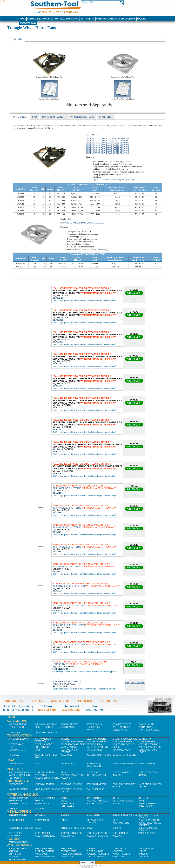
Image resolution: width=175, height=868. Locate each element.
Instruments (87, 19)
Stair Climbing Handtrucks (147, 805)
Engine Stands (17, 727)
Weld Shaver (68, 836)
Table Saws (67, 857)
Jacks (64, 801)
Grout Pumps (94, 744)
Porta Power (146, 727)
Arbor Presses (69, 724)
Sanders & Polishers (73, 828)
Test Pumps (15, 778)
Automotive (34, 19)
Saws (38, 750)
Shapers (13, 857)
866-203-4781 (51, 12)
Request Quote (135, 683)
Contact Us (13, 701)
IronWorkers (42, 820)
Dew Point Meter (96, 784)
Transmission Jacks (46, 733)
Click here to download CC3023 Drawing (107, 145)
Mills (115, 820)
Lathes (64, 820)
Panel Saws (41, 854)
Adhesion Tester (44, 784)
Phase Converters (149, 820)
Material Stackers (123, 801)
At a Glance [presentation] (20, 117)
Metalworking (127, 19)
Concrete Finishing (72, 742)
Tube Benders (120, 833)
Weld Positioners (45, 836)
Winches (39, 809)
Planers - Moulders (98, 854)
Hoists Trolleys (44, 727)
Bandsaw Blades (18, 842)
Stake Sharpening (45, 857)
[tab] (17, 39)
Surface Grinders (71, 833)
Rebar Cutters (17, 750)
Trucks (13, 809)
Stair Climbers (147, 764)
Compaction (145, 739)
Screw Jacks (120, 730)
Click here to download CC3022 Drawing (107, 143)
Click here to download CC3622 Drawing (107, 147)
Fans (37, 764)
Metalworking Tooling (95, 821)
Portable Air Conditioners (94, 765)
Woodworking (28, 23)
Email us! (71, 12)
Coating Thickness (71, 784)
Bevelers (40, 815)
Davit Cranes (94, 798)
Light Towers (42, 747)
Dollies (117, 798)
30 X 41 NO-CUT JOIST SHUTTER (86, 624)
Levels (12, 747)
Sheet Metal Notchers (16, 834)
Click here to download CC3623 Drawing (107, 149)
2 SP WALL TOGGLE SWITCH (67, 681)
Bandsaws (66, 849)
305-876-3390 (71, 710)
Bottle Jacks (94, 724)
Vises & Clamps (147, 833)
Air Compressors (19, 739)
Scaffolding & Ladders (69, 751)
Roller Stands (95, 804)
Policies (85, 701)
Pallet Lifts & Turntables (68, 805)
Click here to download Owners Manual (108, 139)
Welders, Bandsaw (97, 836)
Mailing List (61, 701)
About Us (109, 701)
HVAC (62, 19)
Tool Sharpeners (97, 833)
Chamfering (93, 815)
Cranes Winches (122, 724)
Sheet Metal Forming (125, 764)
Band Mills (119, 857)
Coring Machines (122, 742)
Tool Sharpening (96, 857)
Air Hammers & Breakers (43, 740)
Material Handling (107, 19)
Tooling (142, 19)
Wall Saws (66, 755)
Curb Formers (147, 742)
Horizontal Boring (123, 744)
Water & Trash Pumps (99, 755)
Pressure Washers (150, 747)
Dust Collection (44, 772)
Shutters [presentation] (105, 117)
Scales (116, 775)
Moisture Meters (19, 789)
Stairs (142, 775)
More (142, 801)
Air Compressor (18, 724)
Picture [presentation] (17, 39)
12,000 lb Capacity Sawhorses (19, 799)
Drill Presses (17, 820)
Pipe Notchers (121, 823)
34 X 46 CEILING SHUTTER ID (85, 546)
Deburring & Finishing (125, 815)
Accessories (16, 784)
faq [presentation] (35, 117)
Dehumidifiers (17, 764)
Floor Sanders (43, 744)
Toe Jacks (14, 733)
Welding (65, 778)
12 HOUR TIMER (81, 663)
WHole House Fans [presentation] (82, 117)
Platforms (41, 775)
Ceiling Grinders (96, 739)
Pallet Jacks (42, 804)
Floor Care (93, 772)
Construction (50, 19)
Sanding (143, 854)
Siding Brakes (94, 750)
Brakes (65, 815)
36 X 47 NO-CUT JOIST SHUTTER (86, 643)
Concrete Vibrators (124, 755)
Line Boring (145, 857)
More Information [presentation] (54, 117)
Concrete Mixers (96, 742)
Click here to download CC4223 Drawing (107, 151)
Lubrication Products (93, 728)
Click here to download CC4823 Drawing (107, 153)
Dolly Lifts (145, 798)
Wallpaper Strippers (47, 778)
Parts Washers (121, 727)
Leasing (37, 701)
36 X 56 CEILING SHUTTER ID (85, 565)
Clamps (91, 849)
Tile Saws (14, 755)
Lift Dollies (67, 764)
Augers (65, 739)
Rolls (38, 828)
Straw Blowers (122, 750)
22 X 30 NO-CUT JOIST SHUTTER (86, 585)
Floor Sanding (95, 851)
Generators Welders (73, 744)
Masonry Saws (69, 747)
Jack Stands (68, 727)
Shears (117, 828)
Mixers (116, 747)
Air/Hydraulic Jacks (46, 724)
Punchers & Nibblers (21, 828)
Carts (64, 798)
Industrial (73, 19)
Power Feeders (121, 854)
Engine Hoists (146, 724)
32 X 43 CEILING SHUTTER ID (85, 526)
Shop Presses (43, 833)
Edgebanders (68, 851)
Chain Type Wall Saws (125, 739)
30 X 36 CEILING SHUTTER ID (85, 507)
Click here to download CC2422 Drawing (107, 141)
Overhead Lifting (19, 804)
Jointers (117, 851)
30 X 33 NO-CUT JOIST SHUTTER (86, 604)
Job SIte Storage (148, 744)
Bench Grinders (18, 815)
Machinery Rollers (98, 801)
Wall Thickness (95, 789)
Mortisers (15, 854)
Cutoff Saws (16, 744)
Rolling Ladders (96, 775)
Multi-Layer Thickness (47, 789)
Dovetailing (119, 849)
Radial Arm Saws (18, 859)
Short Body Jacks (149, 730)
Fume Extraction (148, 772)
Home (23, 19)
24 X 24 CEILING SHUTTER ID (85, 487)
